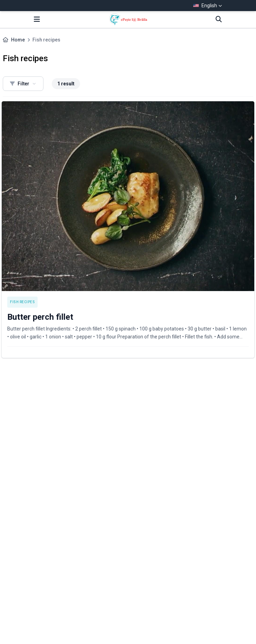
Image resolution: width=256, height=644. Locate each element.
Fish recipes (22, 302)
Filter (23, 84)
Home (18, 40)
